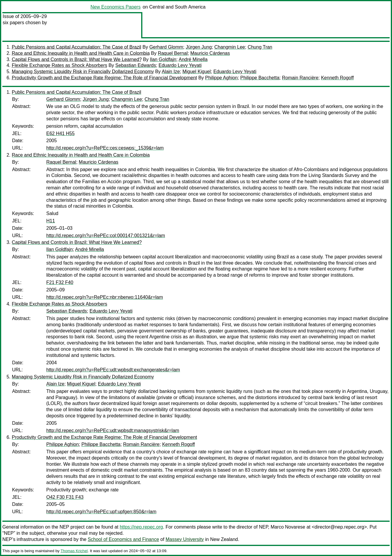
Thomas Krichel (74, 551)
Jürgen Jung (199, 47)
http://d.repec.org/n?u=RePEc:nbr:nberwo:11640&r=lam (105, 297)
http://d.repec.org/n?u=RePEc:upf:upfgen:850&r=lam (101, 512)
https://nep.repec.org (141, 527)
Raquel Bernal (173, 53)
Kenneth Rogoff (337, 78)
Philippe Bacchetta (260, 78)
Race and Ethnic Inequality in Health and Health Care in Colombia (81, 53)
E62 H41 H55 (60, 133)
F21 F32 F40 (60, 282)
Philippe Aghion (221, 78)
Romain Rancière (300, 78)
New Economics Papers (116, 7)
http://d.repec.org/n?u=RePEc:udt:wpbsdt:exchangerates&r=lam (113, 370)
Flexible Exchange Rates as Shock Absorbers (60, 65)
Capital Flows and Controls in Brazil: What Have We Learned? (77, 59)
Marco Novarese (288, 527)
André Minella (193, 59)
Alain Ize (171, 72)
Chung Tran (260, 47)
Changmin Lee (230, 47)
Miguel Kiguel (197, 72)
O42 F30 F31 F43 (65, 497)
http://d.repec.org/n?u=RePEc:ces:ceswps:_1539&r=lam (105, 148)
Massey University (185, 539)
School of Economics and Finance (123, 539)
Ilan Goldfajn (163, 59)
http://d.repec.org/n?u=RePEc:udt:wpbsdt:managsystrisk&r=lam (113, 430)
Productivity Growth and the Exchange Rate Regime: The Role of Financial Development (104, 78)
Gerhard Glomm (166, 47)
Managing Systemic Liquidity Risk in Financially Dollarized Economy (83, 72)
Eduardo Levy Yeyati (180, 65)
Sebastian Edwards (136, 65)
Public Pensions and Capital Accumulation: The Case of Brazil (76, 47)
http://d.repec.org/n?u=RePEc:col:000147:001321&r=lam (106, 236)
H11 (51, 221)
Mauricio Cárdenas (210, 53)
